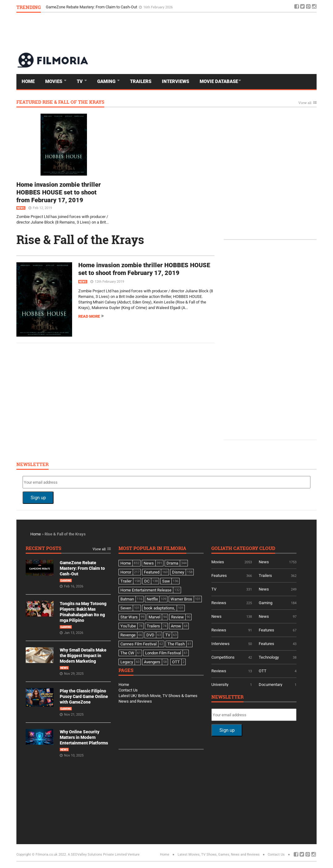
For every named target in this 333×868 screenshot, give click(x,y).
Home (28, 81)
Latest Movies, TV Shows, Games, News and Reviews (219, 855)
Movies (54, 81)
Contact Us (128, 690)
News (21, 208)
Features (219, 576)
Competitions (223, 657)
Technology (269, 657)
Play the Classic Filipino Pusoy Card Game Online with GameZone (84, 696)
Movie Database (219, 81)
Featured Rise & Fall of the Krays (60, 102)
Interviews (175, 81)
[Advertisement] (204, 32)
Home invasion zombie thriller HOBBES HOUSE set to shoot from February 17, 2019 (59, 192)
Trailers (141, 81)
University (220, 685)
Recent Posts (43, 549)
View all (305, 103)
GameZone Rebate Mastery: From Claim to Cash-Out (92, 7)
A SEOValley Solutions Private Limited (97, 855)
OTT (263, 671)
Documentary (270, 685)
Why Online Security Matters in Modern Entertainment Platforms (84, 737)
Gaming (107, 81)
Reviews (219, 603)
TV (80, 81)
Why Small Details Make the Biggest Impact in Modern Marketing (83, 656)
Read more (89, 316)
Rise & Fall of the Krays (80, 239)
